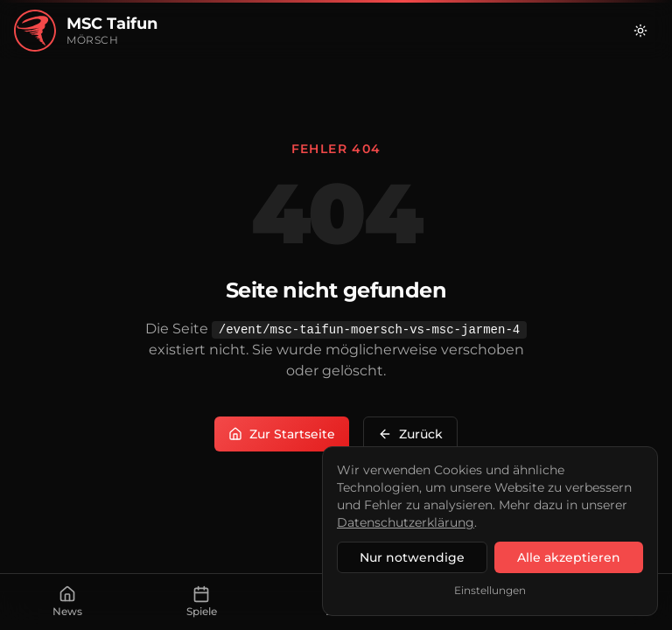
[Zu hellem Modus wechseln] (640, 31)
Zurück (410, 434)
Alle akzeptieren (569, 557)
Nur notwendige (412, 557)
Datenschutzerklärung (406, 522)
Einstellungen (490, 590)
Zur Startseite (282, 434)
